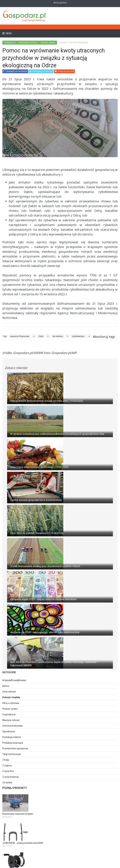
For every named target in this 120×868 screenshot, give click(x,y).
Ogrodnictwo (9, 731)
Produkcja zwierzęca (13, 743)
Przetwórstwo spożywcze (15, 748)
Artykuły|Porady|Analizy (14, 680)
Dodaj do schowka (64, 71)
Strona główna (60, 3)
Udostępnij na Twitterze (41, 71)
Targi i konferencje (12, 754)
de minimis (58, 336)
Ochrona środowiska (13, 726)
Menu (9, 33)
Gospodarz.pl (9, 714)
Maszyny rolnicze (11, 720)
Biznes (6, 686)
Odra (41, 336)
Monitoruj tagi (104, 337)
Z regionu (7, 765)
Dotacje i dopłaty (48, 43)
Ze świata (7, 782)
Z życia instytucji (10, 777)
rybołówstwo (78, 336)
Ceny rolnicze (9, 692)
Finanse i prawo (10, 709)
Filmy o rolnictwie (11, 703)
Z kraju (6, 760)
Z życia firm (8, 771)
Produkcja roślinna (11, 737)
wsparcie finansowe (20, 336)
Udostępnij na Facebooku (15, 71)
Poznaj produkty (15, 788)
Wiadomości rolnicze (28, 43)
